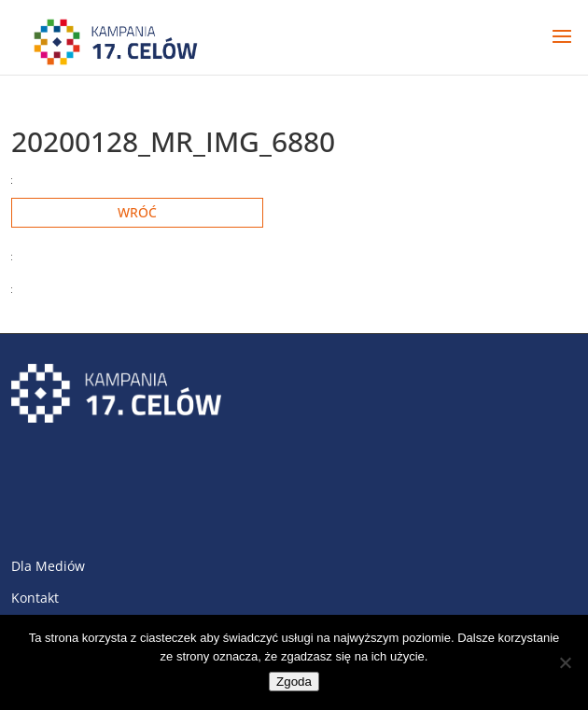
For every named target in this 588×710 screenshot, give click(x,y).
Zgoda (294, 682)
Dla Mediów (48, 566)
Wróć (137, 212)
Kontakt (35, 598)
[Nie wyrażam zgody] (565, 662)
